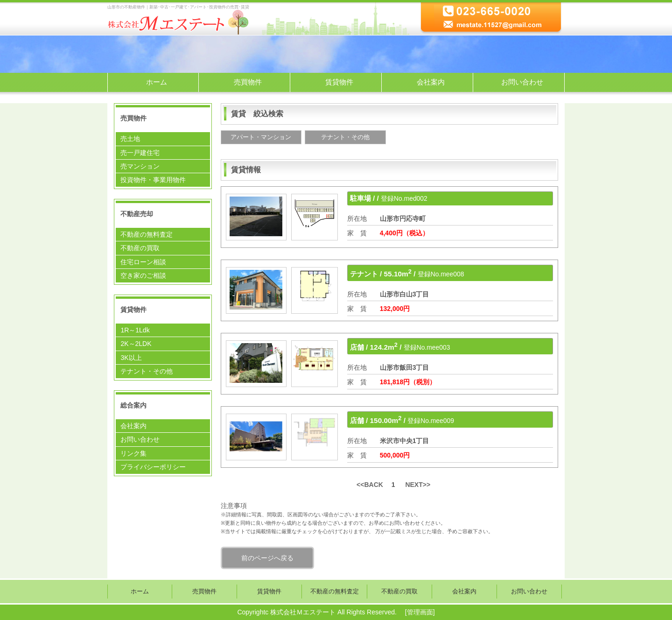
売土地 (130, 139)
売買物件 (248, 82)
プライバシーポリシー (153, 467)
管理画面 (420, 612)
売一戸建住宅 (140, 153)
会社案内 (431, 82)
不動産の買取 (140, 248)
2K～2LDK (136, 344)
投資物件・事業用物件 (153, 180)
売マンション (140, 166)
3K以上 (131, 358)
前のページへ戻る (267, 558)
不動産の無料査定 (147, 234)
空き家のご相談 (143, 275)
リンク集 (133, 453)
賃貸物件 (339, 82)
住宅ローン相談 (143, 262)
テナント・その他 (147, 371)
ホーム (157, 82)
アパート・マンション (261, 137)
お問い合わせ (522, 82)
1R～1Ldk (135, 330)
